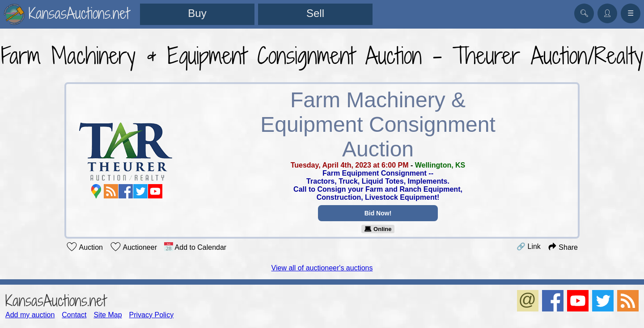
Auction (85, 247)
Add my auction (30, 315)
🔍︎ (584, 13)
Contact (74, 315)
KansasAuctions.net (56, 301)
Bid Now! (378, 213)
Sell (315, 13)
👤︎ (607, 13)
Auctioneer (133, 247)
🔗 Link (529, 246)
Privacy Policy (152, 315)
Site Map (108, 315)
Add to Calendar (195, 247)
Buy (197, 13)
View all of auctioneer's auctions (322, 268)
